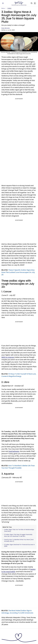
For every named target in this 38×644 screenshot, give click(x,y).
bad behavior (14, 451)
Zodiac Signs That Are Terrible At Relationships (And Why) (19, 530)
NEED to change (8, 357)
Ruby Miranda (6, 28)
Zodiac (9, 8)
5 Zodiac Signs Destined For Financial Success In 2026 (19, 545)
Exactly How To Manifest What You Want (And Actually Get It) (19, 540)
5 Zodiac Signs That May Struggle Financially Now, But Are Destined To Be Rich (18, 535)
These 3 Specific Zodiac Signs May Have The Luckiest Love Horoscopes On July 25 (18, 272)
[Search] (31, 3)
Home (3, 8)
